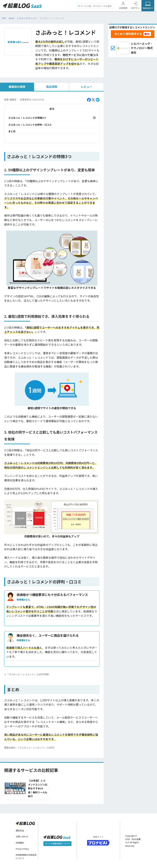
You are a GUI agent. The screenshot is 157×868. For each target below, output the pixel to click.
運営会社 (20, 830)
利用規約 (20, 843)
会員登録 (123, 8)
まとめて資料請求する (128, 34)
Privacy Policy (22, 849)
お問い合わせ (22, 836)
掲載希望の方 (148, 8)
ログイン (135, 8)
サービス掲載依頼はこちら (57, 843)
